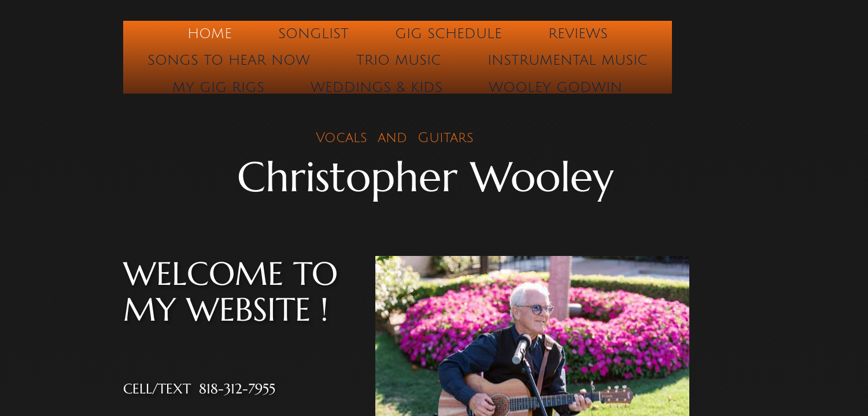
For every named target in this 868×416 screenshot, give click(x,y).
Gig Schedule (448, 34)
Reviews (578, 34)
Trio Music (399, 60)
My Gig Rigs (218, 87)
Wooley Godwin (555, 87)
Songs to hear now (229, 60)
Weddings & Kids (376, 87)
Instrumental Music (568, 60)
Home (210, 34)
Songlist (313, 34)
